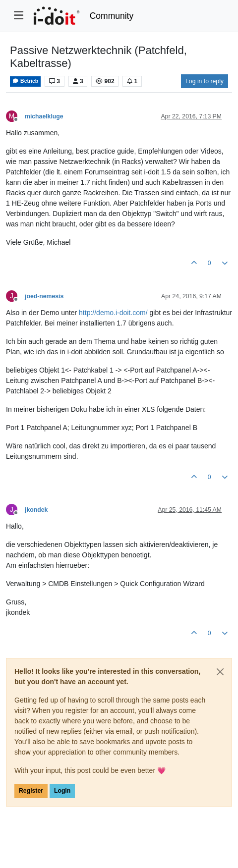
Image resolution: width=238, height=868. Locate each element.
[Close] (220, 672)
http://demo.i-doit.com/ (113, 313)
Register (31, 791)
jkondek (36, 510)
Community (112, 16)
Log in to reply (205, 81)
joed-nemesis (44, 296)
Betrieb (25, 81)
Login (62, 791)
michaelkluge (44, 116)
